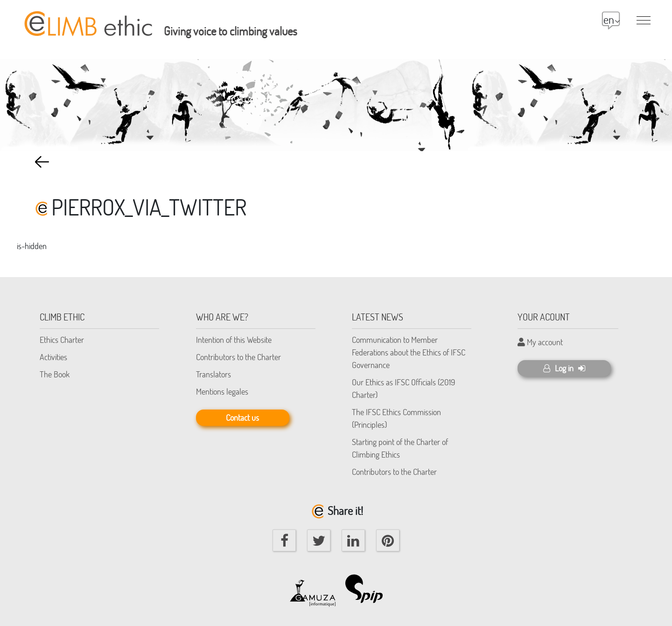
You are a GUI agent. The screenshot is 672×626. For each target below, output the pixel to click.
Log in (564, 368)
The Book (55, 374)
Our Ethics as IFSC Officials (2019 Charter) (403, 388)
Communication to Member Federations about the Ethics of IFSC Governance (409, 352)
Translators (213, 374)
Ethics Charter (62, 340)
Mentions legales (222, 391)
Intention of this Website (234, 340)
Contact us (242, 417)
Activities (53, 357)
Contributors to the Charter (238, 357)
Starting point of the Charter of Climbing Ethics (400, 448)
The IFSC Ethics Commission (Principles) (396, 418)
